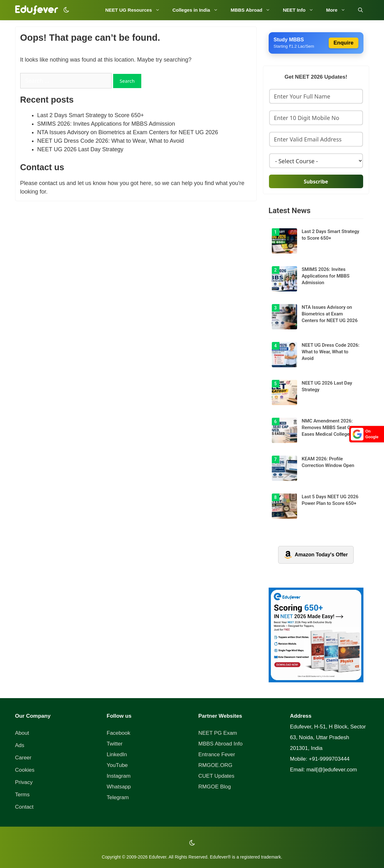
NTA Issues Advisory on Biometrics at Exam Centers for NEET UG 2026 (128, 132)
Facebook (119, 733)
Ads (20, 745)
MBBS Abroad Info (221, 744)
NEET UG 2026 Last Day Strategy (80, 149)
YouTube (117, 765)
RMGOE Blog (215, 787)
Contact (24, 807)
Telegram (118, 797)
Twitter (115, 744)
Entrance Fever (217, 754)
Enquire (343, 43)
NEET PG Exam (218, 733)
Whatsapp (119, 787)
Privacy (24, 782)
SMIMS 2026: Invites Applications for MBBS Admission (106, 124)
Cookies (25, 770)
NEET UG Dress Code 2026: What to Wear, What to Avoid (111, 141)
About (22, 733)
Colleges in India (198, 10)
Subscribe (316, 182)
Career (23, 758)
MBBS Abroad (254, 10)
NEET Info (301, 10)
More (339, 10)
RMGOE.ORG (216, 765)
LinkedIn (117, 754)
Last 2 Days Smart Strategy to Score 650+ (91, 115)
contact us (52, 183)
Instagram (119, 776)
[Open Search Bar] (360, 10)
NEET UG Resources (136, 10)
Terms (22, 795)
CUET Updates (216, 776)
